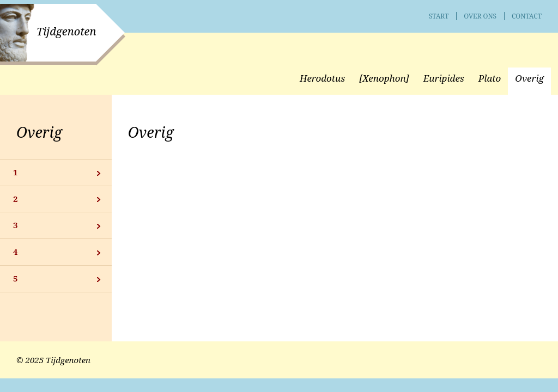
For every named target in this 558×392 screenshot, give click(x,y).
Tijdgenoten (66, 31)
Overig (39, 132)
